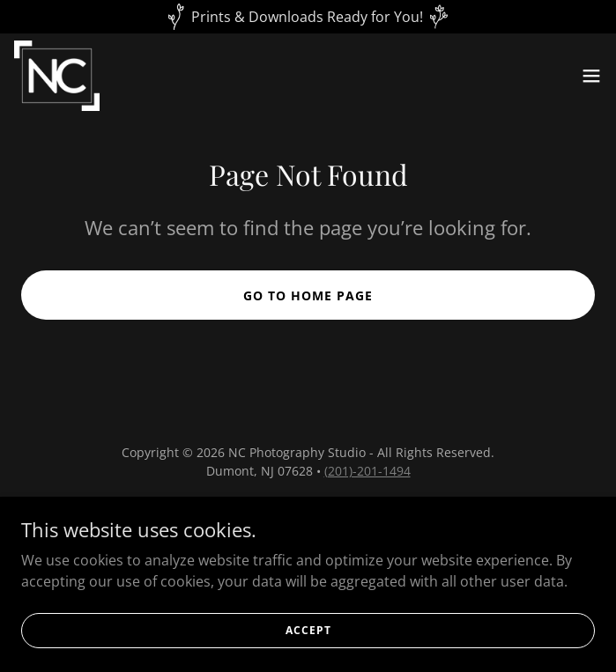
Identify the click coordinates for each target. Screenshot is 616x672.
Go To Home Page (308, 295)
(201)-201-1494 (367, 471)
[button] (591, 76)
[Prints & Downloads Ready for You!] (308, 17)
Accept (308, 654)
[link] (57, 76)
